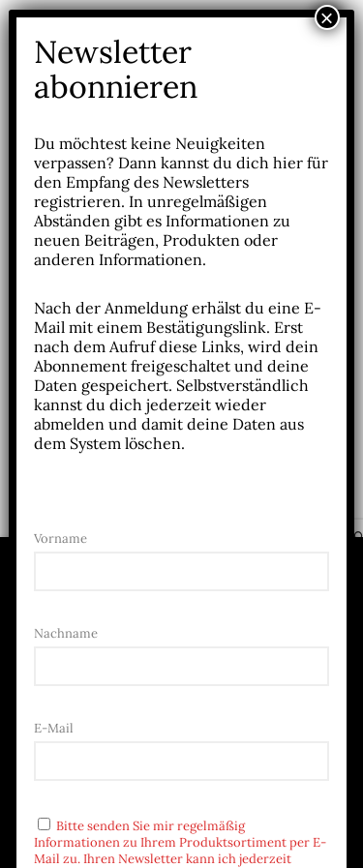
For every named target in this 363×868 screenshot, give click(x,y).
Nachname (66, 633)
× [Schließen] (327, 17)
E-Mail (54, 728)
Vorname (60, 539)
